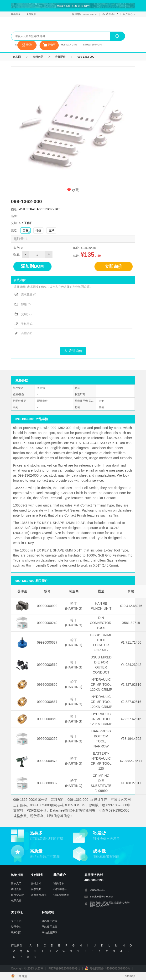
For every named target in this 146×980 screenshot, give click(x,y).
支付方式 (36, 883)
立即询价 (114, 267)
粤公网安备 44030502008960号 (107, 969)
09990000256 (47, 739)
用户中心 (129, 14)
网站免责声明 (50, 932)
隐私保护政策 (50, 921)
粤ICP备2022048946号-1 (64, 969)
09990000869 (47, 719)
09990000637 (47, 642)
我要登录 (16, 14)
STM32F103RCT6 (93, 45)
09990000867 (47, 702)
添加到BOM (32, 266)
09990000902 (47, 606)
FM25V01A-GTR (68, 45)
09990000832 (47, 783)
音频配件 (60, 57)
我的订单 (59, 883)
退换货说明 (18, 895)
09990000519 (47, 665)
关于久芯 (16, 921)
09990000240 (47, 623)
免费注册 (31, 14)
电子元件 (16, 901)
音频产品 (38, 57)
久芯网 (31, 27)
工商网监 (19, 976)
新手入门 (16, 883)
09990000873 (47, 761)
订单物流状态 (61, 895)
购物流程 (16, 889)
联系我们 (16, 932)
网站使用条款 (50, 927)
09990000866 (47, 685)
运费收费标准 (39, 895)
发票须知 (36, 889)
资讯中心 (16, 927)
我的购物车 (60, 889)
